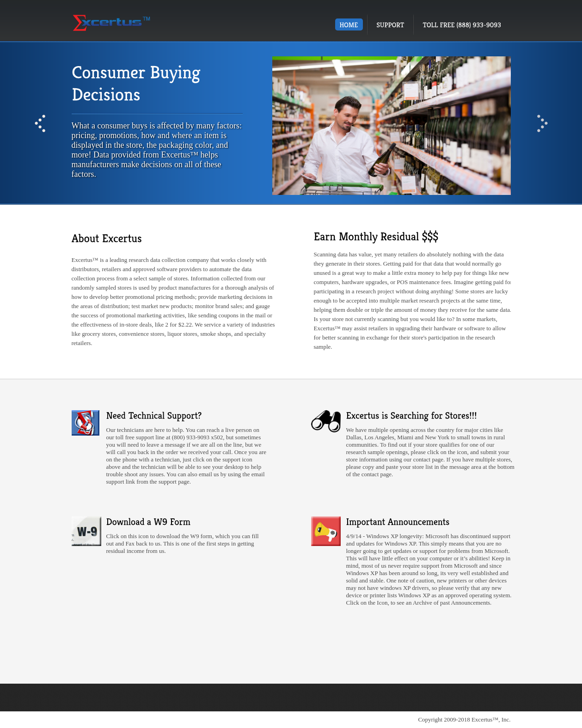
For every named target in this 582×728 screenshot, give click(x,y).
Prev (40, 123)
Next (542, 123)
